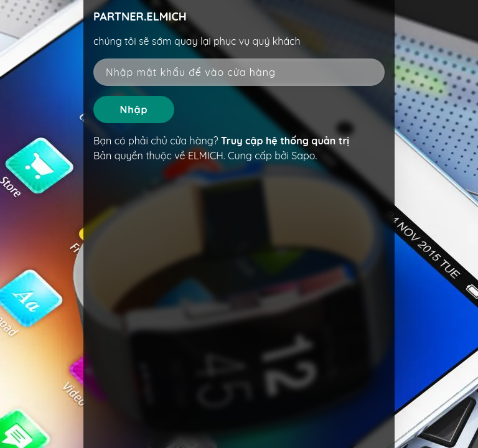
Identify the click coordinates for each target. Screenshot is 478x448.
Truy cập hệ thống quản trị (285, 141)
